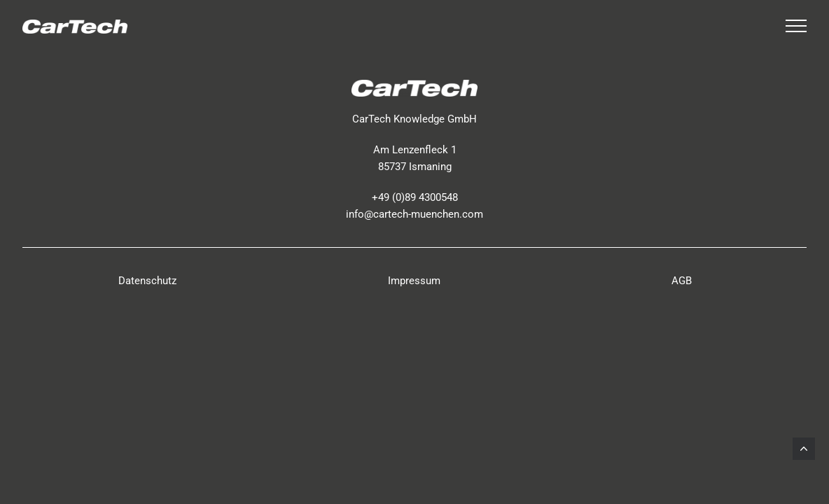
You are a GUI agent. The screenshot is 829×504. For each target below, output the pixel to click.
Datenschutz (147, 281)
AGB (682, 281)
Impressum (414, 281)
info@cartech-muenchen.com (415, 214)
